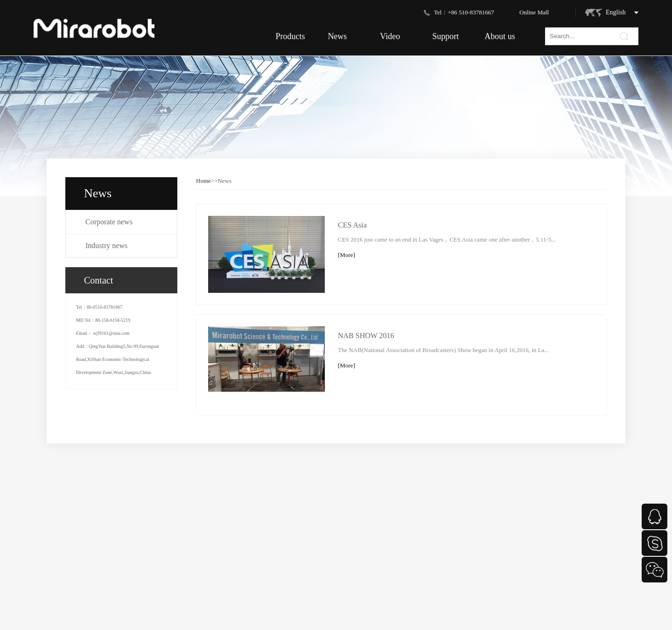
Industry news (106, 246)
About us (500, 35)
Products (290, 35)
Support (445, 35)
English (616, 10)
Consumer (71, 610)
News (337, 35)
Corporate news (109, 222)
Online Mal (533, 10)
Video (390, 35)
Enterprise (71, 623)
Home (203, 181)
